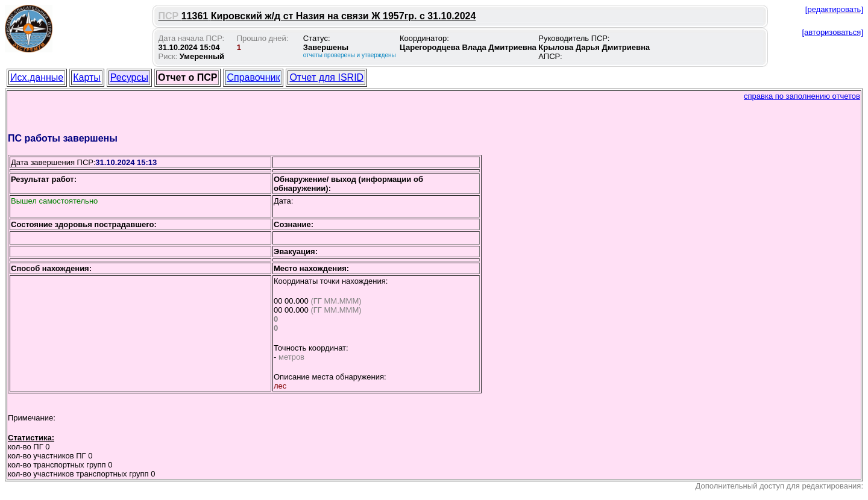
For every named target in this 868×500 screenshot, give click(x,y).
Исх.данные (37, 77)
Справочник (253, 77)
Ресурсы (129, 77)
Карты (87, 77)
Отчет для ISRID (326, 77)
